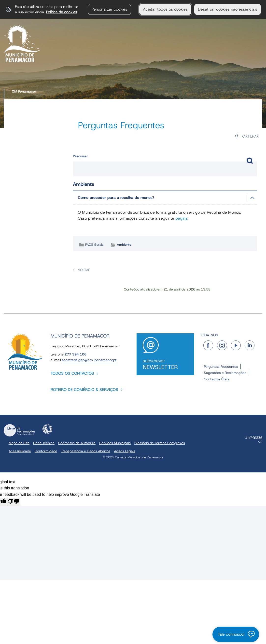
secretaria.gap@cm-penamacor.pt (89, 360)
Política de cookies (61, 12)
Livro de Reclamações (19, 430)
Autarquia (59, 53)
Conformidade (46, 451)
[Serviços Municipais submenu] (131, 54)
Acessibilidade (47, 429)
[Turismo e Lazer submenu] (214, 54)
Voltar (84, 270)
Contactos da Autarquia (77, 443)
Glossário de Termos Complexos (160, 443)
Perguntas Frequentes (221, 367)
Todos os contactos (72, 373)
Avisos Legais (125, 451)
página (182, 218)
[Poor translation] (14, 502)
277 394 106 (76, 354)
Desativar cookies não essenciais (228, 9)
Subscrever (165, 364)
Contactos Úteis (217, 379)
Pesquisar (80, 156)
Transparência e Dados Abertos (86, 451)
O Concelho (150, 53)
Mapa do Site (19, 443)
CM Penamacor (24, 91)
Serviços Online (238, 53)
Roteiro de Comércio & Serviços (84, 390)
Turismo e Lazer (191, 53)
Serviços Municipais (104, 53)
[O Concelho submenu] (168, 54)
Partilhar (250, 136)
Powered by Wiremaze (254, 440)
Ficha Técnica (44, 443)
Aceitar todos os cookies (165, 9)
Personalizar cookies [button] (109, 9)
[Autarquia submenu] (76, 54)
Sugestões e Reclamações (225, 373)
